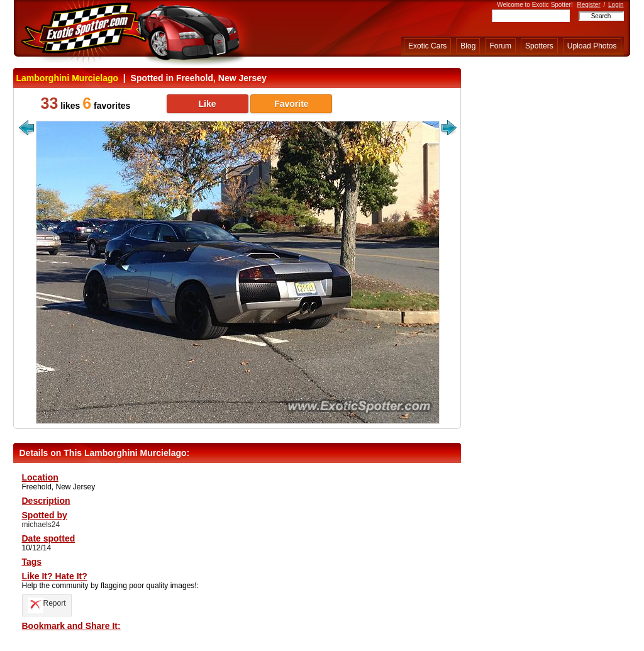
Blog (468, 46)
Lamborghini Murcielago (68, 78)
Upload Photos (592, 46)
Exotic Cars (427, 46)
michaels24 (41, 525)
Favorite (291, 104)
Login (616, 5)
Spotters (539, 46)
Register (588, 5)
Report (47, 603)
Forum (500, 46)
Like (207, 104)
